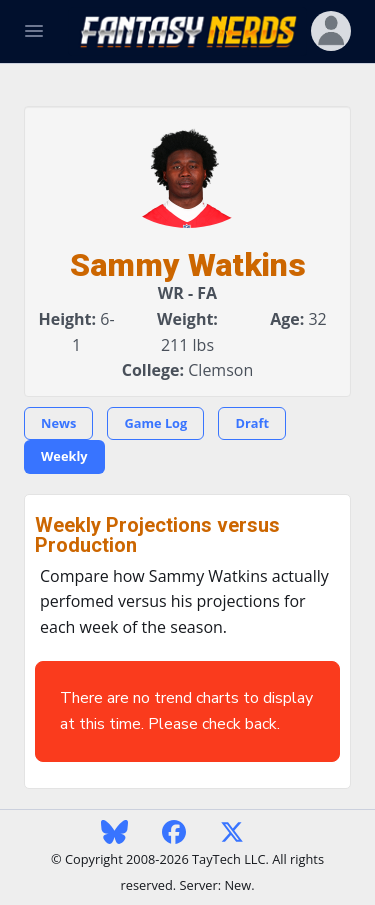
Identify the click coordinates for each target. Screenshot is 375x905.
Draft (252, 423)
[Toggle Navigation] (34, 31)
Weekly (64, 456)
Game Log (155, 423)
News (58, 423)
